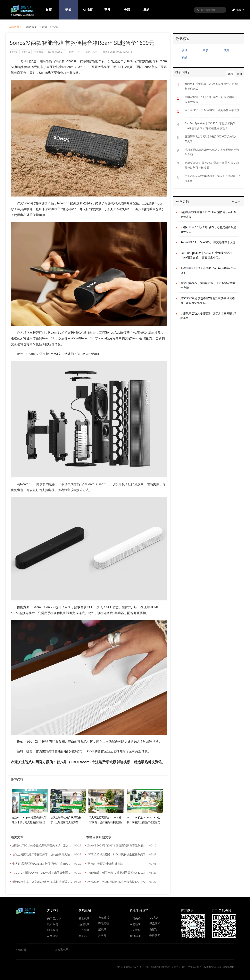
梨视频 (102, 929)
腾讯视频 (84, 918)
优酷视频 (84, 924)
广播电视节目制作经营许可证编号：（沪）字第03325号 (172, 967)
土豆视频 (84, 930)
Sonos (13, 52)
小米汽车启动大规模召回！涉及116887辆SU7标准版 (212, 178)
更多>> (236, 202)
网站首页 (31, 27)
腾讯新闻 (135, 936)
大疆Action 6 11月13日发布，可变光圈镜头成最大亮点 (211, 99)
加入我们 (53, 930)
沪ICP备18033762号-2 (129, 967)
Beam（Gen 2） (56, 52)
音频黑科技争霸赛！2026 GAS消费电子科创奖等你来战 (211, 86)
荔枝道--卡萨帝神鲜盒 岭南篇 (105, 864)
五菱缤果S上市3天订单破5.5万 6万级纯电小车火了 (211, 139)
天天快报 (135, 930)
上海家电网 (62, 949)
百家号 (154, 929)
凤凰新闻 (155, 923)
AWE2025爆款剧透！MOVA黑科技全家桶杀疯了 (117, 854)
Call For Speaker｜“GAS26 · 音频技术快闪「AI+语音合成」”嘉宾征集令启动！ (210, 126)
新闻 (45, 27)
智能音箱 (39, 52)
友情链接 (53, 936)
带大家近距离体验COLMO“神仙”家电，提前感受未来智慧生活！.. (106, 822)
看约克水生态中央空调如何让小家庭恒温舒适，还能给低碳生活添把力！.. (42, 882)
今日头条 (135, 918)
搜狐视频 (104, 917)
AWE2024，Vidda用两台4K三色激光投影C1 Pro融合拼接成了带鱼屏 (118, 882)
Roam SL (25, 52)
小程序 (240, 10)
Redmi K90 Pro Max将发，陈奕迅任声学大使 (212, 110)
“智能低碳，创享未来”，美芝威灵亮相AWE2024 (116, 872)
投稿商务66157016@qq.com (219, 967)
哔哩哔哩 (104, 923)
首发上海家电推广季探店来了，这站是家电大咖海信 (42, 854)
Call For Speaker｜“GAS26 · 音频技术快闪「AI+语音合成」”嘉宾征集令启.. (206, 255)
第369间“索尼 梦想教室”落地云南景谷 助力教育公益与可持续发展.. (208, 301)
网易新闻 (135, 924)
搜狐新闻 (155, 935)
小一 (79, 52)
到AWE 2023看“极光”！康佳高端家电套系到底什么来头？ (118, 845)
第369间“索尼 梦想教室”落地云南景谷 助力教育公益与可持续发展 (212, 165)
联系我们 (53, 924)
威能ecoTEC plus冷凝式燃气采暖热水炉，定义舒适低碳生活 (42, 845)
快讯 (55, 27)
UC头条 (154, 917)
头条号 (102, 935)
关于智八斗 (54, 918)
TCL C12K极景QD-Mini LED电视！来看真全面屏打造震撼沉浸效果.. (143, 822)
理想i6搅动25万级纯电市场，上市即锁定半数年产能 (212, 152)
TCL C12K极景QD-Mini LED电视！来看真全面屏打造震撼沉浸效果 (42, 872)
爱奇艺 (83, 936)
